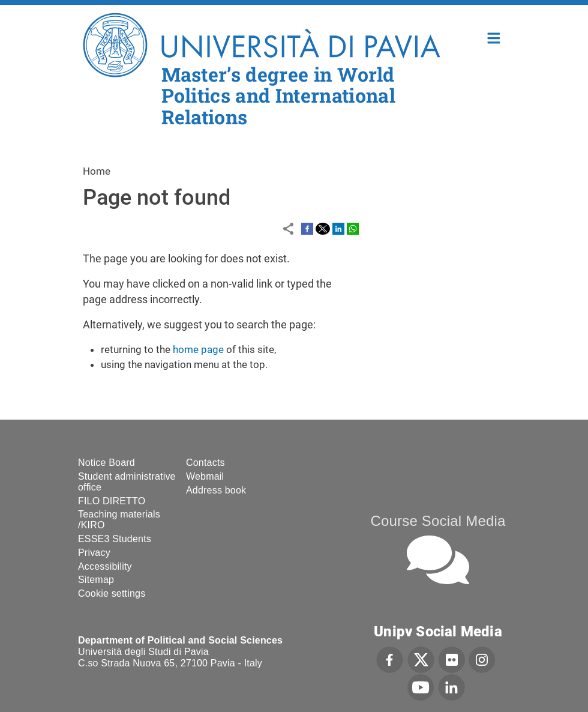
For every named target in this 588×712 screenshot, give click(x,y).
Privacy (94, 553)
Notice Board (106, 463)
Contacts (205, 463)
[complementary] (458, 622)
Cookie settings (112, 593)
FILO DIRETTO (112, 501)
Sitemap (96, 580)
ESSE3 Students (115, 539)
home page (198, 349)
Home (494, 37)
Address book (216, 490)
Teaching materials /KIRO (119, 520)
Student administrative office (127, 482)
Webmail (205, 476)
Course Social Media (438, 521)
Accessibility (105, 566)
